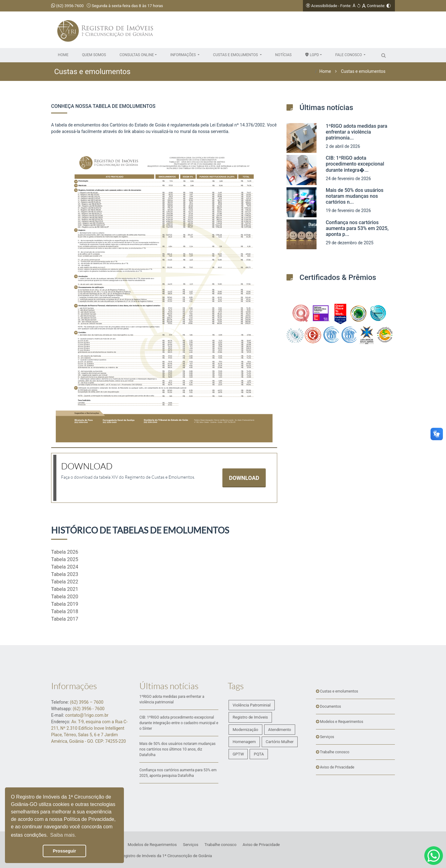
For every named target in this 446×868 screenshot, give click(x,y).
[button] (138, 55)
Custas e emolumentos (363, 71)
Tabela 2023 (65, 574)
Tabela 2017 (65, 619)
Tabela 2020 (65, 597)
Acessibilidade (324, 6)
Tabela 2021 (65, 589)
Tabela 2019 (65, 604)
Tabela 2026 (65, 552)
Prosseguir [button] (64, 851)
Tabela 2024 (65, 567)
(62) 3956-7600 (67, 6)
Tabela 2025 (65, 559)
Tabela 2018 (65, 611)
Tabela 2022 (65, 582)
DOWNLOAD (244, 478)
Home (325, 71)
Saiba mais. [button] (63, 835)
